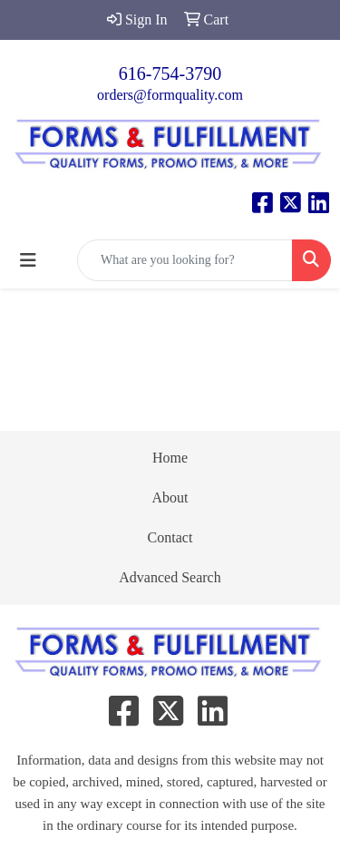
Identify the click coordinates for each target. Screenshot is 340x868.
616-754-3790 (170, 73)
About (170, 497)
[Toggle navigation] (28, 260)
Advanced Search (170, 577)
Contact (170, 537)
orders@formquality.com (170, 95)
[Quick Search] (185, 260)
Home (170, 458)
